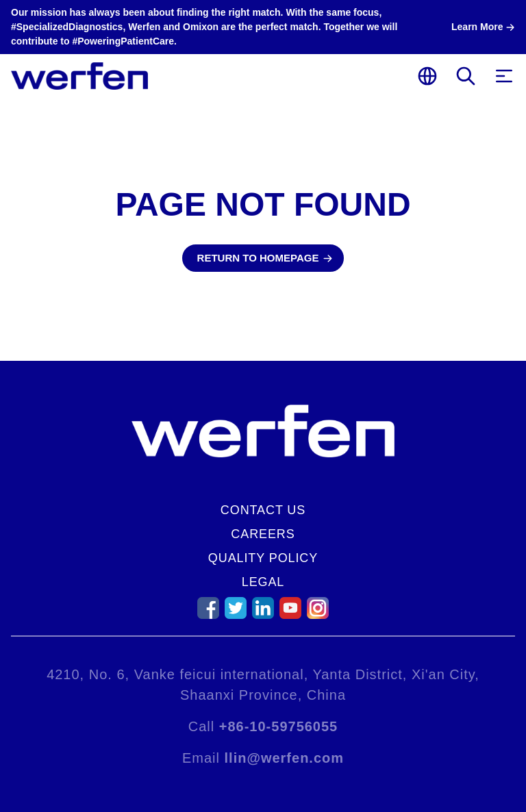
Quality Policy (263, 558)
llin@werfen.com (285, 758)
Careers (263, 534)
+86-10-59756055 (278, 726)
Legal (263, 582)
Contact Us (263, 510)
